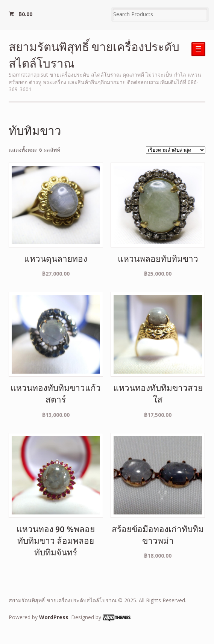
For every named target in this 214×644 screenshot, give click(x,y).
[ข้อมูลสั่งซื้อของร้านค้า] (176, 150)
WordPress (54, 617)
